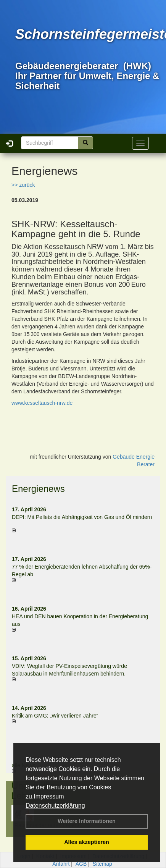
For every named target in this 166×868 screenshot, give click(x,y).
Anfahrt (61, 864)
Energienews (38, 489)
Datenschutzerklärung (55, 806)
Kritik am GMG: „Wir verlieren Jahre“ (55, 716)
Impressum (49, 796)
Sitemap (102, 864)
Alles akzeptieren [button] (87, 842)
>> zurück (23, 185)
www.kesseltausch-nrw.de (42, 403)
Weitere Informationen (87, 821)
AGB (81, 864)
